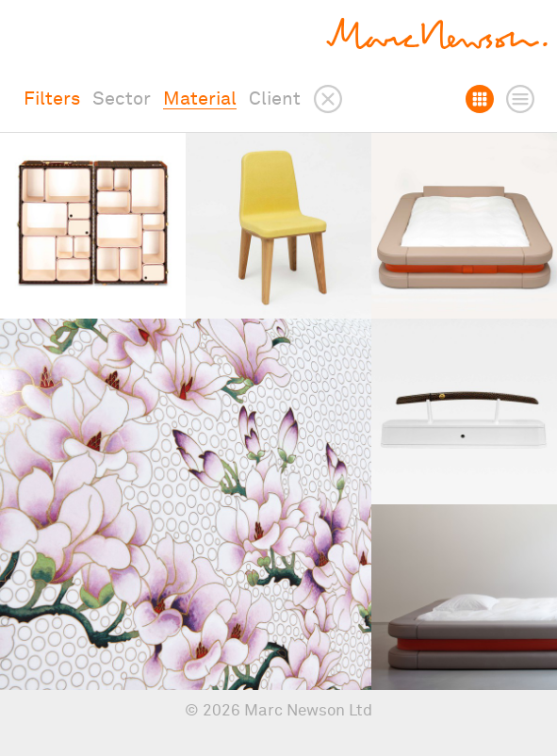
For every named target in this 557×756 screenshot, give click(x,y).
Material (200, 99)
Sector (122, 99)
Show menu (35, 33)
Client (275, 99)
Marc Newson (437, 33)
